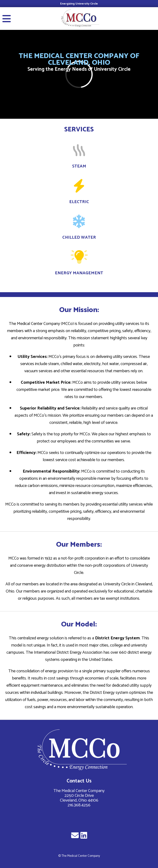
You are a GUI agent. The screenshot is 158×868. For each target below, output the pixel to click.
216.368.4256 (79, 805)
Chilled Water (79, 237)
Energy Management (79, 273)
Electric (79, 202)
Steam (79, 166)
